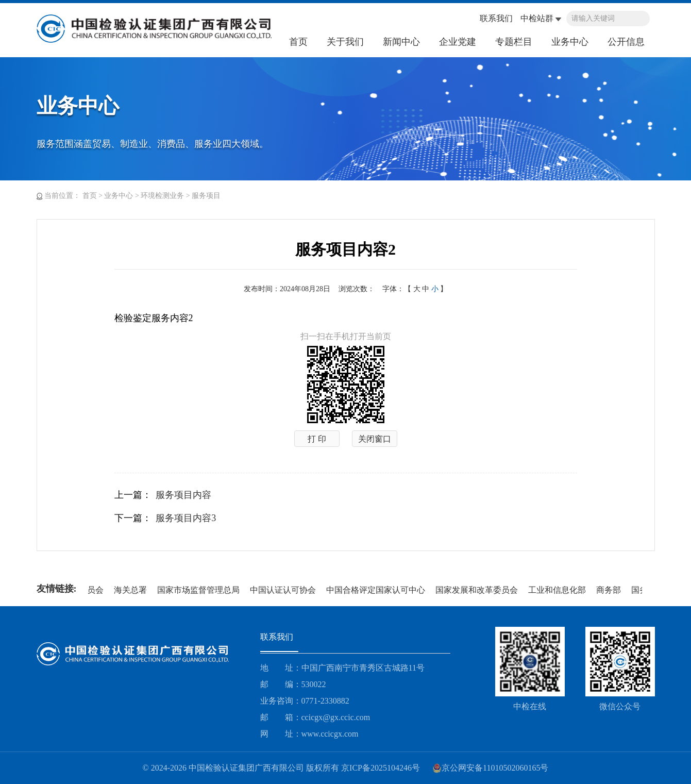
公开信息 (626, 42)
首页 (298, 42)
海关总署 (131, 590)
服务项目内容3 (186, 518)
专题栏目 (514, 42)
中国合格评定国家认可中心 (377, 590)
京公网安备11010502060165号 (490, 768)
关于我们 (345, 42)
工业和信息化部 (558, 590)
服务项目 (206, 196)
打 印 (317, 439)
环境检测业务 (162, 196)
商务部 (610, 590)
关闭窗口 (375, 439)
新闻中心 (401, 42)
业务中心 (570, 42)
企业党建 (458, 42)
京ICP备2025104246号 (381, 768)
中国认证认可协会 (284, 590)
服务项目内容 (183, 495)
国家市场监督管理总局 (199, 590)
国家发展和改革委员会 (478, 590)
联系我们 (496, 18)
